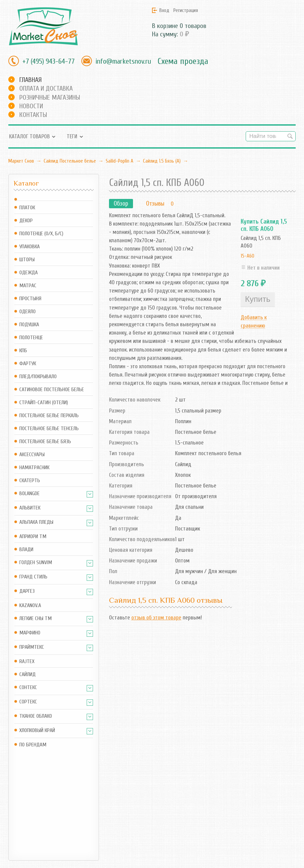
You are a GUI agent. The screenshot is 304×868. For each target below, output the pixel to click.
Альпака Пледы (36, 522)
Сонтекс (28, 688)
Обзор (121, 204)
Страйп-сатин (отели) (44, 403)
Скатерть (30, 481)
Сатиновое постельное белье (52, 390)
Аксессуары (32, 455)
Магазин (86, 799)
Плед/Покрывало (38, 377)
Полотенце (31, 338)
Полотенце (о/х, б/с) (41, 234)
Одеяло (27, 312)
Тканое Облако (36, 716)
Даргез (27, 591)
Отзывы (155, 204)
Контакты (33, 115)
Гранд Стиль (33, 577)
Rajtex (27, 662)
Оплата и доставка (46, 88)
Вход (164, 10)
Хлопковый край (37, 731)
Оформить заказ (95, 821)
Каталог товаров (29, 136)
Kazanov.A (30, 606)
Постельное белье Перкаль (49, 416)
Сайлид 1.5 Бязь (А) (162, 161)
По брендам (33, 745)
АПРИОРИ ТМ (33, 537)
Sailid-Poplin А (119, 161)
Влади (26, 550)
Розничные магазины (50, 97)
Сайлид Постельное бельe (70, 161)
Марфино (30, 633)
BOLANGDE (29, 494)
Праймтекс (32, 647)
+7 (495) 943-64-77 (48, 61)
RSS (132, 812)
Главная (30, 80)
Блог (133, 799)
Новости (31, 106)
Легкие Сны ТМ (35, 619)
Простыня (30, 299)
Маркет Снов (21, 161)
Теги (72, 136)
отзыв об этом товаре (156, 618)
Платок (27, 208)
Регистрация (186, 10)
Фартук (28, 364)
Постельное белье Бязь (45, 442)
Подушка (29, 325)
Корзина (86, 812)
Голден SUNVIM (36, 563)
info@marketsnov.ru (123, 61)
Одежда (28, 273)
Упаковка (29, 247)
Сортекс (28, 702)
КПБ (23, 351)
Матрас (28, 286)
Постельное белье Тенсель (49, 429)
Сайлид (27, 675)
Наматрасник (34, 468)
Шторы (27, 260)
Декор (26, 221)
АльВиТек (30, 508)
